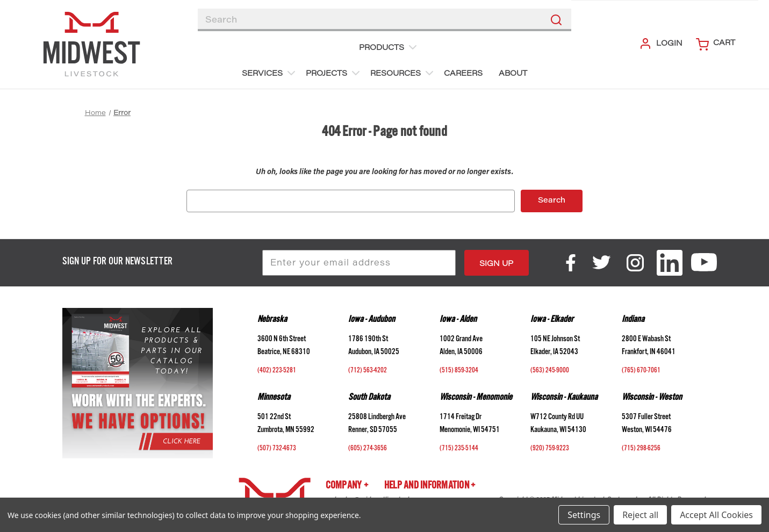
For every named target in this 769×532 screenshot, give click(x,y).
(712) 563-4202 (368, 371)
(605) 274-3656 (368, 449)
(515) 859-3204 (459, 371)
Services (270, 73)
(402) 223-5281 (277, 371)
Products (389, 47)
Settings (584, 515)
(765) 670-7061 (641, 371)
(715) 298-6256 (641, 449)
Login (661, 44)
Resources (403, 73)
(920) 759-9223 (550, 449)
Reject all (640, 515)
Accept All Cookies (716, 515)
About (513, 74)
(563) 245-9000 (550, 371)
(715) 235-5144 (459, 449)
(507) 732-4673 (277, 449)
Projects (334, 73)
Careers (463, 74)
